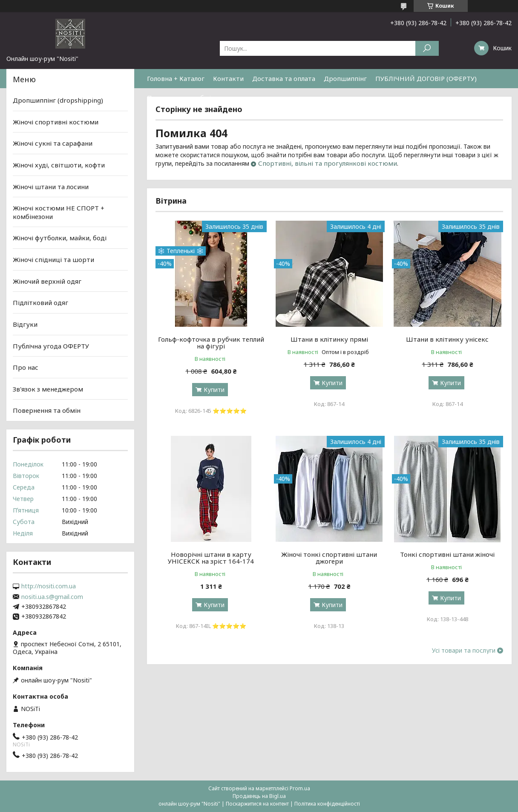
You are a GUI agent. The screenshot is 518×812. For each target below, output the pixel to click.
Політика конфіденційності (327, 804)
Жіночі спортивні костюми (56, 122)
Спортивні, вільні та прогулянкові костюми (328, 163)
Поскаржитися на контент (257, 804)
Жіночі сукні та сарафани (53, 143)
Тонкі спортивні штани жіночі (447, 554)
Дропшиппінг (345, 78)
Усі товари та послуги (464, 651)
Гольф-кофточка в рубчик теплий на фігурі (211, 343)
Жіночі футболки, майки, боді (60, 238)
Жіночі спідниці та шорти (53, 259)
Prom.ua (300, 788)
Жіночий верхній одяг (47, 281)
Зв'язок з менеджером (48, 389)
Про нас (26, 367)
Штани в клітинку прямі (329, 339)
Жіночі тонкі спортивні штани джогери (329, 558)
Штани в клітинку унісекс (447, 339)
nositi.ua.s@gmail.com (52, 597)
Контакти (228, 78)
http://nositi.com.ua (49, 586)
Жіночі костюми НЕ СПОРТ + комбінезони (59, 212)
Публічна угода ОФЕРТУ (51, 346)
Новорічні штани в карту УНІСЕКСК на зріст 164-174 (211, 558)
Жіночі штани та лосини (51, 186)
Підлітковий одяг (40, 302)
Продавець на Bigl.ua (259, 796)
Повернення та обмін (181, 98)
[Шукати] (427, 48)
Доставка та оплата (284, 78)
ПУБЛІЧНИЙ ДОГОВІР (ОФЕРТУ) (426, 78)
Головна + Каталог (176, 78)
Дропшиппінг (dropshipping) (58, 100)
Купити (214, 390)
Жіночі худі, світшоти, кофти (59, 165)
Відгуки (25, 324)
